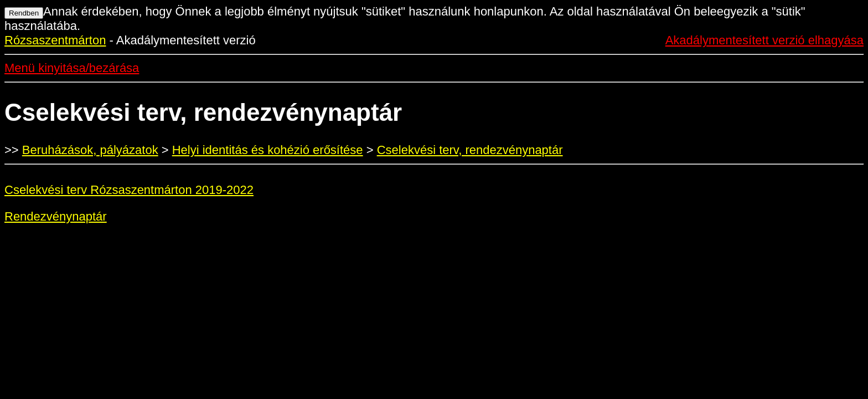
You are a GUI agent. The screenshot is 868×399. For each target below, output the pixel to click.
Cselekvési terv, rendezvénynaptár (470, 150)
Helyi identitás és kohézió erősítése (268, 150)
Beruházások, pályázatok (90, 150)
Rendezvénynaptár (56, 216)
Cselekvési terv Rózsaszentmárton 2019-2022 (129, 190)
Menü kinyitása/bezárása (72, 68)
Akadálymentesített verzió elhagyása (764, 40)
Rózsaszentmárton (55, 40)
